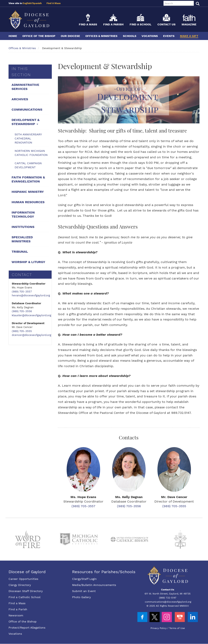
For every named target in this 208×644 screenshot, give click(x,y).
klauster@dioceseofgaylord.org (31, 315)
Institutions (23, 227)
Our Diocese (70, 36)
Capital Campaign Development (28, 165)
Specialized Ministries (22, 239)
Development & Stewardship (25, 122)
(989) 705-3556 (22, 311)
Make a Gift (189, 36)
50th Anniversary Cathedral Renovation (28, 138)
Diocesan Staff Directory (26, 591)
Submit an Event (84, 591)
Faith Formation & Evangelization (28, 179)
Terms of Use (177, 628)
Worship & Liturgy (28, 262)
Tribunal (20, 252)
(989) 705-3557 (22, 292)
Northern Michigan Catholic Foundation (31, 153)
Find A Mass (54, 3)
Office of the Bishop (39, 36)
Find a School (140, 24)
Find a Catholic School (24, 597)
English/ (27, 3)
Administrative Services (25, 87)
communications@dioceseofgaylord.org (168, 602)
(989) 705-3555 (22, 331)
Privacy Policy (159, 628)
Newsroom (16, 615)
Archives (20, 99)
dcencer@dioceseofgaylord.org (31, 335)
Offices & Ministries (101, 36)
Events (169, 36)
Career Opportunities (23, 579)
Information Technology (23, 214)
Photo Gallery (81, 597)
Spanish (37, 3)
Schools (130, 36)
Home (13, 36)
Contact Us (166, 24)
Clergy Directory (20, 585)
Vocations (150, 36)
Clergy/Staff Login (84, 579)
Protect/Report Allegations (27, 628)
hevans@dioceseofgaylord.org (31, 295)
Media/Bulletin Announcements (94, 585)
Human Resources (28, 202)
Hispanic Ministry (28, 192)
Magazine (189, 24)
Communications (27, 109)
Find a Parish (113, 24)
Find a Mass (88, 24)
